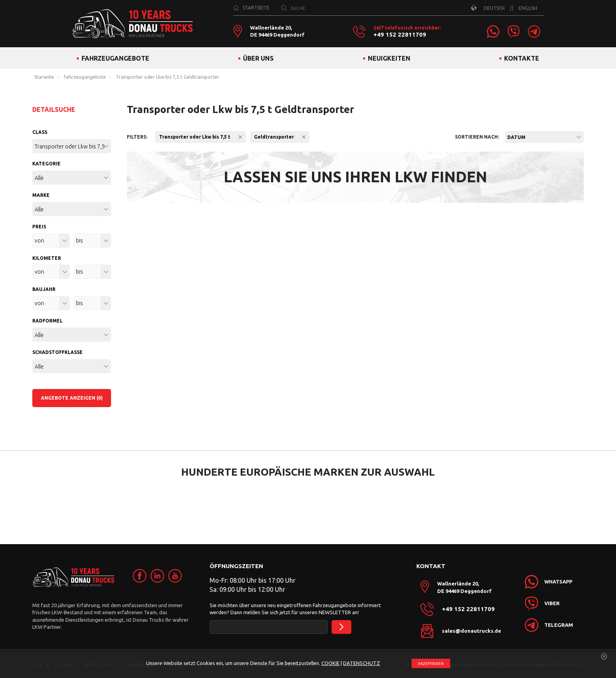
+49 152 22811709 (400, 35)
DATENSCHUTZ (362, 663)
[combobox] (544, 137)
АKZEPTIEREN (431, 664)
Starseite (44, 77)
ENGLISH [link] (528, 8)
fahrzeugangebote (85, 77)
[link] (493, 31)
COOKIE (330, 663)
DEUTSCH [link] (494, 8)
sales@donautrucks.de (471, 631)
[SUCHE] (284, 8)
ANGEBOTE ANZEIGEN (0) (72, 398)
